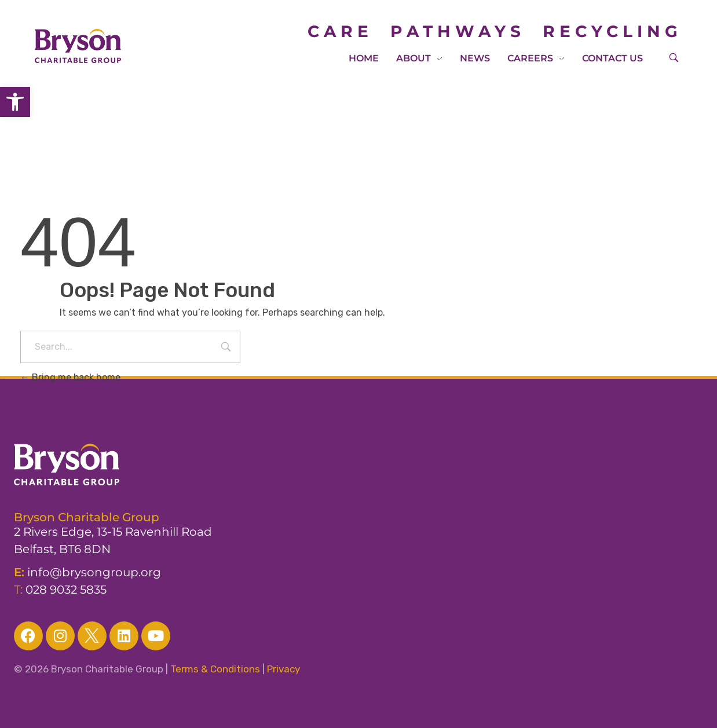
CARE (349, 31)
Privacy (283, 669)
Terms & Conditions (215, 669)
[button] (15, 102)
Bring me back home (70, 377)
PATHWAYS (458, 31)
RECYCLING (612, 31)
